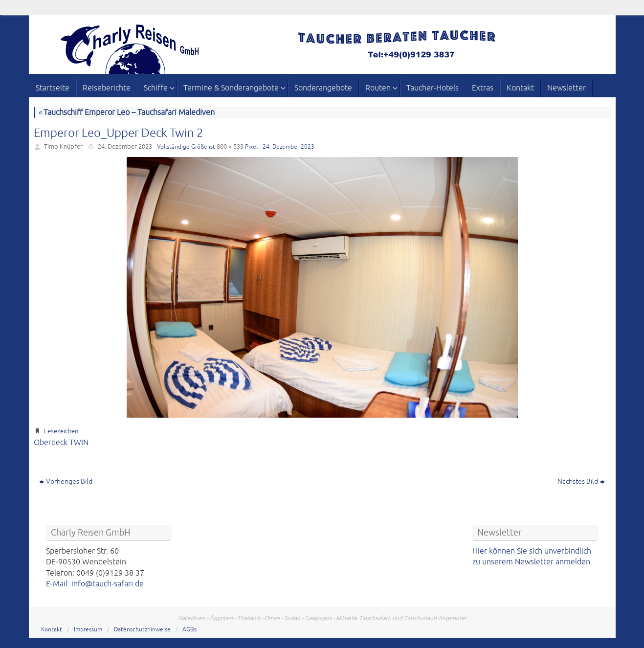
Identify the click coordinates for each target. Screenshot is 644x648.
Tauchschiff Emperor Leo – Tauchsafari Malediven (126, 112)
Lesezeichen (61, 431)
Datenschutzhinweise (142, 630)
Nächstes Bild (581, 481)
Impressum (88, 630)
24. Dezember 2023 (125, 147)
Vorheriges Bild (66, 481)
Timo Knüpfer (63, 147)
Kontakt (52, 630)
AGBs (189, 630)
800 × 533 (230, 147)
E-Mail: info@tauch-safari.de (95, 584)
